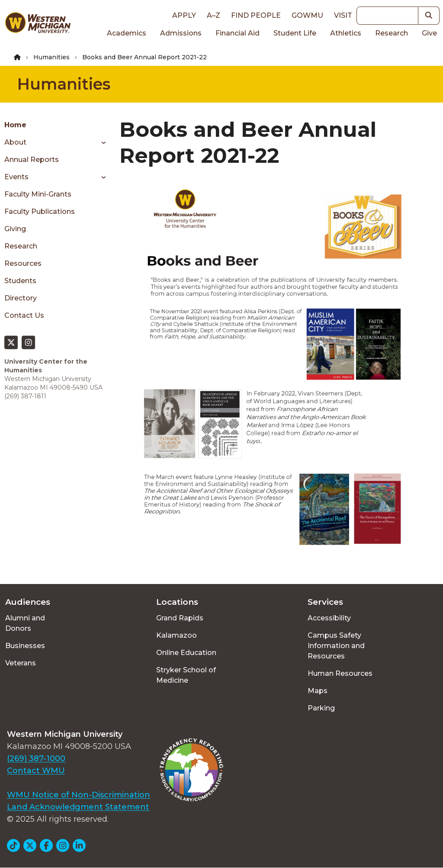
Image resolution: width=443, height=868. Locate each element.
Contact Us (24, 315)
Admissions (181, 33)
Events (16, 177)
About (15, 142)
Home (15, 125)
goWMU (307, 15)
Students (20, 281)
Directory (21, 298)
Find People (256, 15)
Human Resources (340, 673)
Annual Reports (32, 160)
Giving (15, 229)
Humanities (51, 57)
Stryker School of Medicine (186, 675)
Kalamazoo (177, 635)
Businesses (25, 646)
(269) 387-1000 (36, 758)
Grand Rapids (180, 618)
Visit (343, 15)
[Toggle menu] (101, 142)
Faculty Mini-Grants (38, 194)
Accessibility (329, 618)
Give (429, 33)
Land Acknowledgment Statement (78, 807)
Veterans (21, 663)
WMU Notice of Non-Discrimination (79, 795)
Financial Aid (238, 33)
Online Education (186, 653)
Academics (127, 33)
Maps (318, 691)
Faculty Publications (40, 211)
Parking (321, 708)
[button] (429, 16)
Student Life (295, 33)
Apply (184, 15)
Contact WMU (36, 771)
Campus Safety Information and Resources (336, 646)
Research (392, 33)
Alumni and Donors (25, 623)
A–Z (213, 15)
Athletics (346, 33)
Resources (23, 263)
